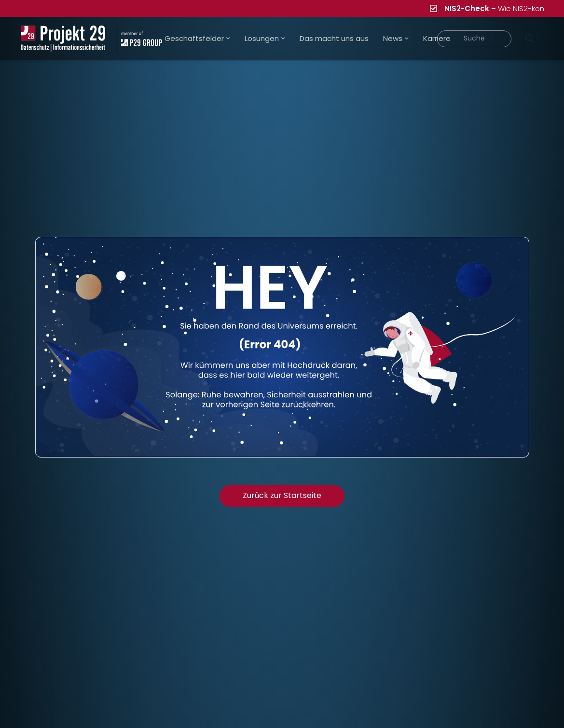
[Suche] (475, 39)
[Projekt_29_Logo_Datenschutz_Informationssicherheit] (63, 39)
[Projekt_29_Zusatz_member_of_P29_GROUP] (139, 39)
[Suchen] (530, 39)
